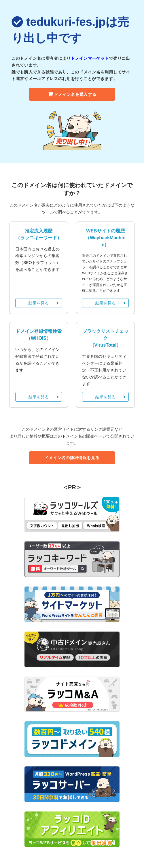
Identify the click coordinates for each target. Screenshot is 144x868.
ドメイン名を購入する (72, 94)
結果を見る (44, 303)
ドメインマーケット (90, 58)
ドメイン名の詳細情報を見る (72, 458)
